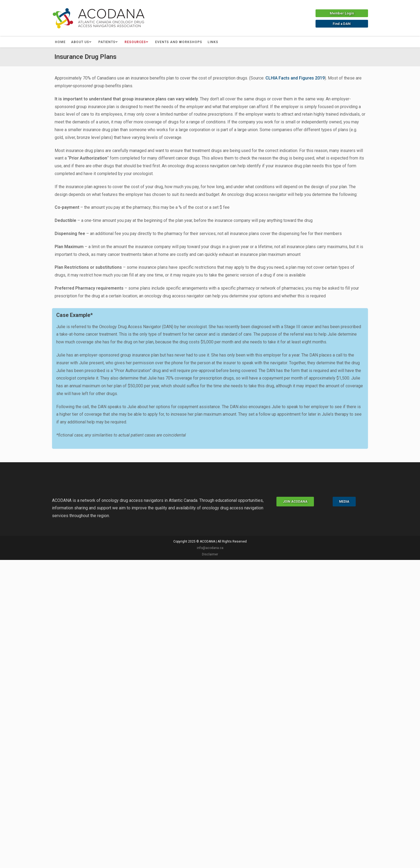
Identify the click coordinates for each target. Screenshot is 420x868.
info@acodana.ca (210, 548)
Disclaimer (210, 554)
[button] (342, 13)
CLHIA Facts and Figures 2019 (295, 78)
